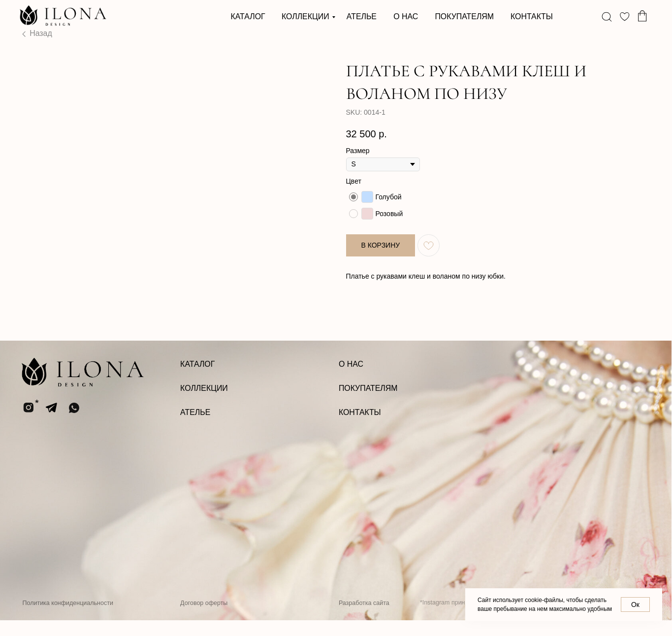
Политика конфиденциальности (67, 618)
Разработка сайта (364, 618)
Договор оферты (204, 618)
